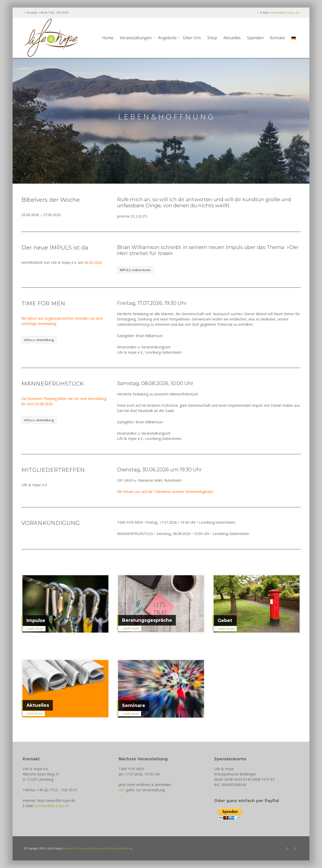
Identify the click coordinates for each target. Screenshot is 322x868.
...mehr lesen (34, 713)
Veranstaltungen (137, 38)
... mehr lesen (34, 629)
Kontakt (277, 38)
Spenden (255, 38)
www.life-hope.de (77, 848)
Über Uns (192, 38)
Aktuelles (232, 38)
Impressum (96, 848)
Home (108, 38)
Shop (212, 38)
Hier (122, 790)
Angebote (169, 38)
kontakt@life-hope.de (285, 12)
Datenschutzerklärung (119, 848)
